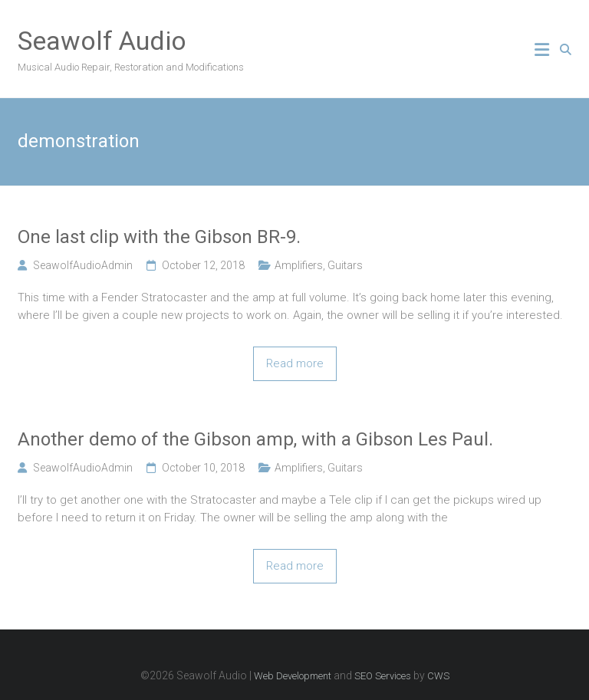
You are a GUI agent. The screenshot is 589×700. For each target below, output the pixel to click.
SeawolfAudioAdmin (83, 265)
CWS (438, 676)
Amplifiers (299, 265)
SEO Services (383, 676)
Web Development (293, 676)
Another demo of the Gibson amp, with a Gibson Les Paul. (255, 439)
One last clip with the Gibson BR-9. (159, 237)
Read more (295, 363)
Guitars (345, 265)
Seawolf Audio (102, 41)
